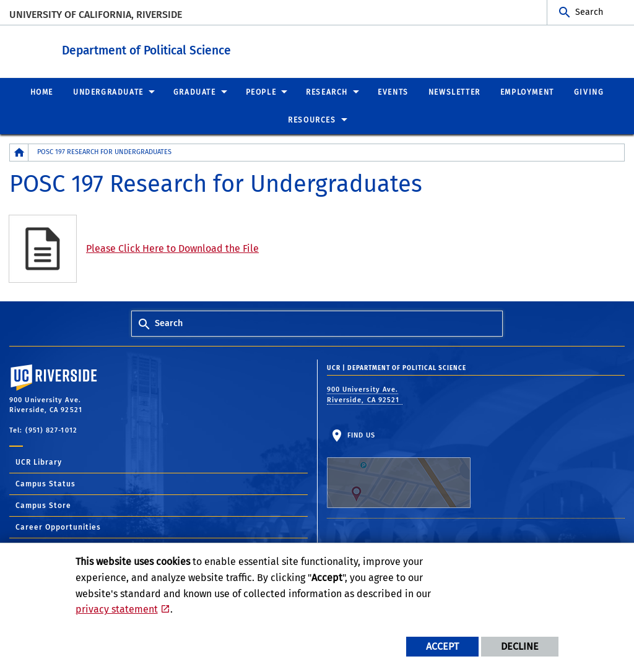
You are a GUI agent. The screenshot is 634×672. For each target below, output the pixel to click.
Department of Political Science (215, 49)
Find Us (399, 469)
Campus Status (46, 483)
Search (589, 12)
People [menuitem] (261, 92)
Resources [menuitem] (312, 119)
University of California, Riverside (96, 15)
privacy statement (117, 609)
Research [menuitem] (327, 92)
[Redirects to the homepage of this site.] (19, 152)
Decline (520, 646)
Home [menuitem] (42, 92)
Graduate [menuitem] (195, 92)
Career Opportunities (58, 527)
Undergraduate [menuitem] (108, 92)
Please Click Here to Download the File (172, 248)
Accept (442, 646)
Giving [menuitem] (589, 92)
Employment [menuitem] (527, 92)
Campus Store (43, 505)
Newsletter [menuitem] (454, 92)
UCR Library (39, 462)
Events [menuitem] (393, 92)
